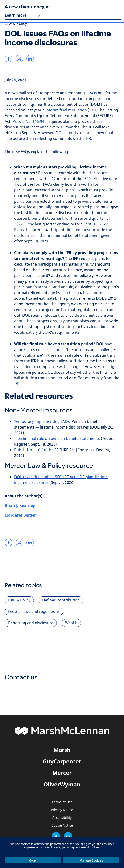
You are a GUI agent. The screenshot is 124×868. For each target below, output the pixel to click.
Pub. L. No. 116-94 (29, 121)
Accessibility (62, 818)
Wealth (71, 623)
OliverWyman (62, 784)
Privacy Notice (62, 810)
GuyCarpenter (62, 761)
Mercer (62, 773)
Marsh (62, 750)
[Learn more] (22, 15)
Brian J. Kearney (20, 505)
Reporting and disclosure (31, 623)
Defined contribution (61, 600)
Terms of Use (62, 802)
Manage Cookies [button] (91, 860)
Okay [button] (33, 860)
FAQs (92, 93)
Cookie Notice (62, 826)
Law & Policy (16, 24)
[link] (8, 59)
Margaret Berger (20, 515)
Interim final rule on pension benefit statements (57, 439)
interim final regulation (66, 110)
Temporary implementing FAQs (42, 422)
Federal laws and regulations (34, 612)
